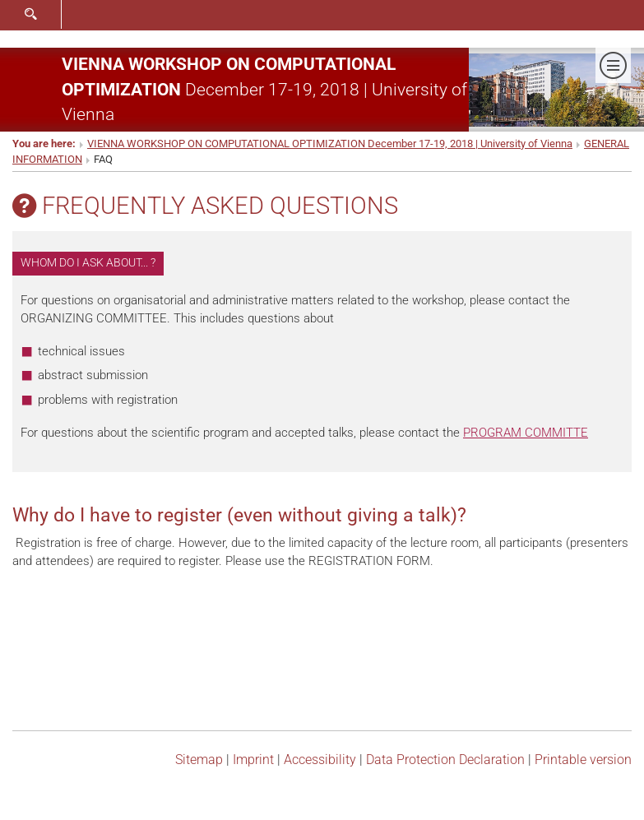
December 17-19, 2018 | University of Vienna (264, 89)
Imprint (253, 760)
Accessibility (320, 760)
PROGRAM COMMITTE (526, 433)
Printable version (583, 760)
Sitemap (199, 760)
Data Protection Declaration (445, 760)
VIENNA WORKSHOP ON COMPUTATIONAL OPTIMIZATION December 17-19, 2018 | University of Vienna (330, 144)
